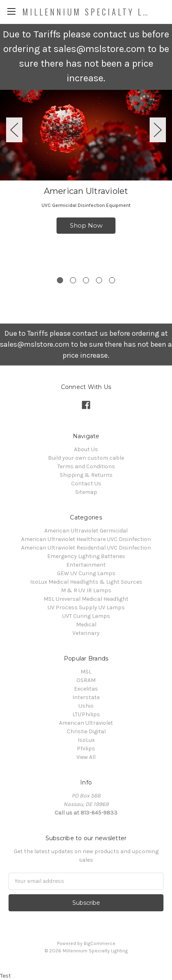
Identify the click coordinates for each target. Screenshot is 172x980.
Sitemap (86, 492)
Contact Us (86, 483)
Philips (86, 749)
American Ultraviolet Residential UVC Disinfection (86, 548)
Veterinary (86, 633)
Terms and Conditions (86, 466)
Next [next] (158, 130)
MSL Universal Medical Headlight (86, 599)
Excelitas (86, 689)
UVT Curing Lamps (86, 616)
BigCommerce (100, 943)
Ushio (86, 706)
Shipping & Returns (86, 475)
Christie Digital (86, 731)
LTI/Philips (86, 714)
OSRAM (86, 680)
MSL (86, 672)
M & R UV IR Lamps (86, 590)
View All (86, 757)
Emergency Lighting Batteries (86, 556)
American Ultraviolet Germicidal (86, 531)
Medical (86, 625)
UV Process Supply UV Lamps (86, 607)
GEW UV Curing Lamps (86, 573)
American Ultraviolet (86, 723)
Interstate (86, 697)
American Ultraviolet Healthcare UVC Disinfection (86, 539)
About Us (86, 449)
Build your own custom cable (86, 458)
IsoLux (86, 740)
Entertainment (86, 565)
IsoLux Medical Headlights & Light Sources (86, 582)
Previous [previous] (14, 130)
